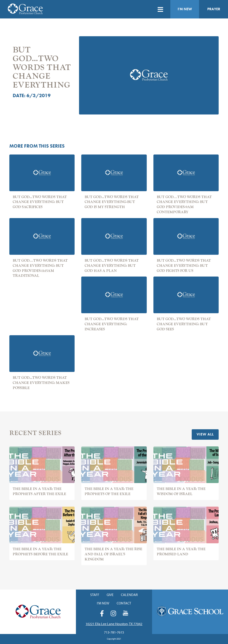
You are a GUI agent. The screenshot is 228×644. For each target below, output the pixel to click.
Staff (95, 595)
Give (110, 595)
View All (205, 434)
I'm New (185, 9)
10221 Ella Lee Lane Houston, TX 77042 (114, 624)
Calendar (129, 595)
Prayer (214, 9)
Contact (124, 603)
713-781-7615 (114, 632)
